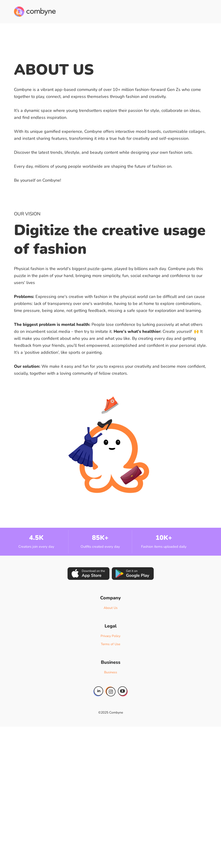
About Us (111, 608)
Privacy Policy (110, 636)
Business (111, 672)
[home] (35, 12)
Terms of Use (110, 644)
